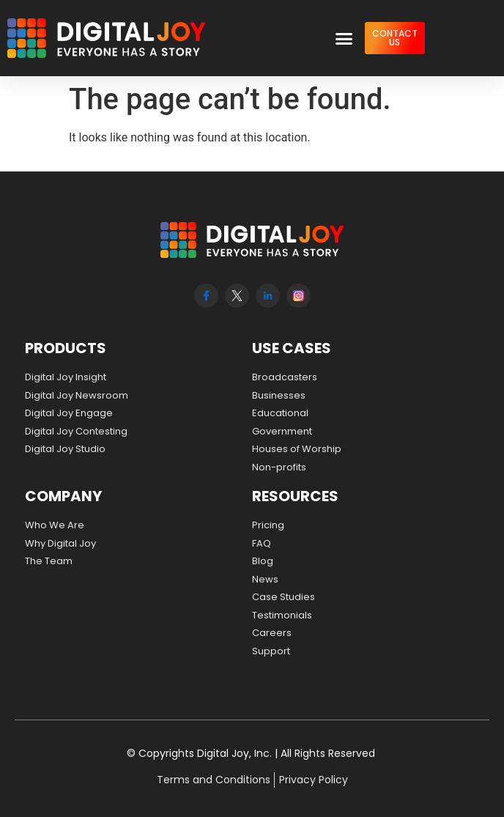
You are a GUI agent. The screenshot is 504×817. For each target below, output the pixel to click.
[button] (344, 38)
